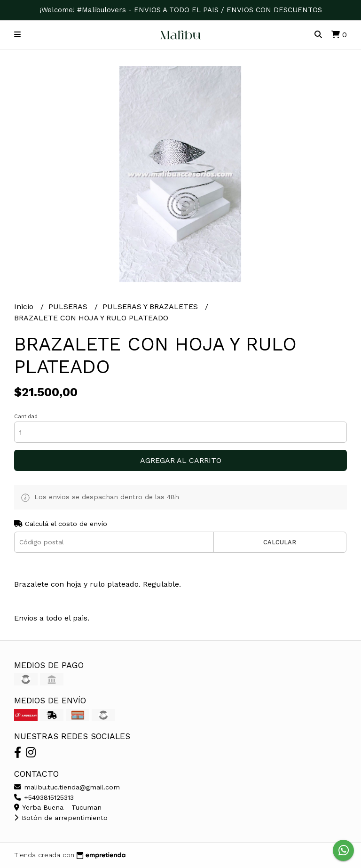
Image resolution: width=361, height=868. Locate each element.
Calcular (280, 542)
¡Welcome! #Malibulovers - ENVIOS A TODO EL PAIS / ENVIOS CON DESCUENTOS (181, 10)
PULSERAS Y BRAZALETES (151, 307)
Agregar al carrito (181, 460)
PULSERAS (69, 307)
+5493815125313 (44, 797)
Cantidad (26, 417)
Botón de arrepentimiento (61, 818)
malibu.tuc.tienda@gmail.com (67, 787)
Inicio (25, 307)
